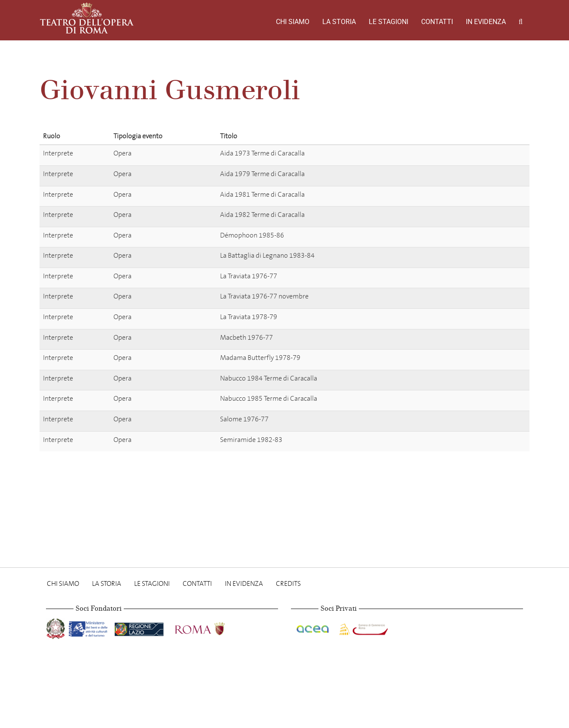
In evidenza (486, 22)
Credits (288, 583)
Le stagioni (389, 22)
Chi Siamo (293, 22)
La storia (339, 22)
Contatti (437, 22)
